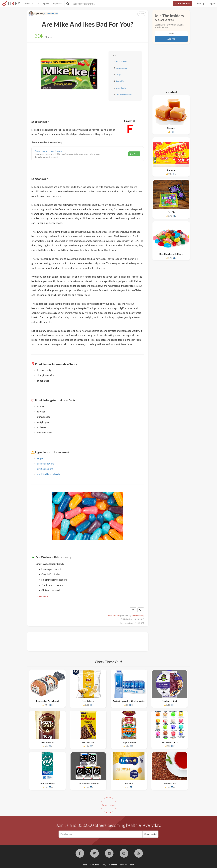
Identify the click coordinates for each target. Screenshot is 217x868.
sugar (40, 458)
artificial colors (45, 469)
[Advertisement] (83, 641)
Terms (133, 865)
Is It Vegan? (43, 4)
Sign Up (201, 4)
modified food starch (48, 474)
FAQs (118, 75)
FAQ (104, 865)
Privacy (123, 865)
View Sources (114, 615)
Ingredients (121, 88)
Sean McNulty (138, 615)
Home (84, 865)
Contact (113, 865)
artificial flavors (46, 464)
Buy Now (134, 154)
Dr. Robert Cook (51, 14)
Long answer (121, 68)
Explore (58, 4)
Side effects (121, 81)
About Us (29, 4)
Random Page (183, 3)
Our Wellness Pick (124, 95)
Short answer (122, 61)
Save (142, 14)
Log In (212, 4)
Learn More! (43, 596)
